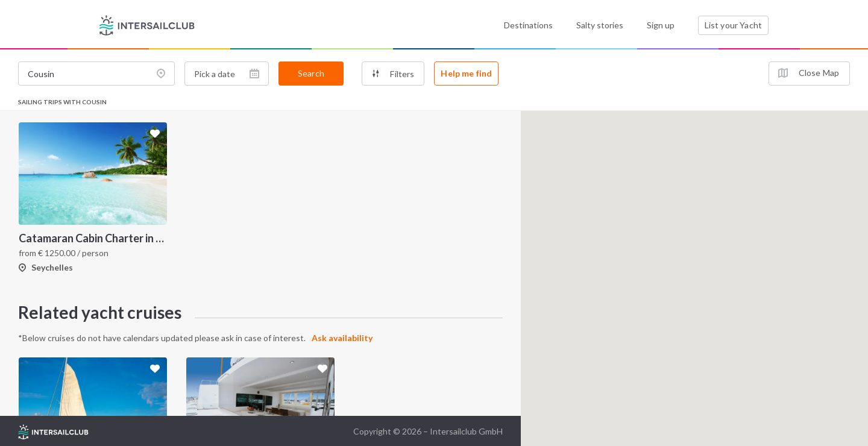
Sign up (661, 25)
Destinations (528, 25)
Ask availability (342, 338)
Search (311, 73)
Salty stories (600, 25)
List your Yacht (733, 25)
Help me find (466, 73)
